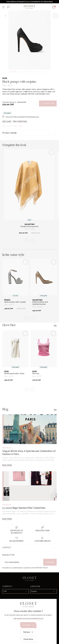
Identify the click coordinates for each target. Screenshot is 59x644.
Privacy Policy (42, 568)
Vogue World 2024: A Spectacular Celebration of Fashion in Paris (29, 453)
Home (4, 126)
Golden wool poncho (29, 227)
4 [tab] (38, 72)
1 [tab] (13, 72)
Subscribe (50, 562)
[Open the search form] (8, 7)
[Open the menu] (3, 7)
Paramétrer (28, 639)
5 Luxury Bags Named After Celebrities (24, 508)
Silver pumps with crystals (15, 302)
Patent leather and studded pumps (40, 303)
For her (10, 126)
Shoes (15, 126)
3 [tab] (29, 72)
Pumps (21, 126)
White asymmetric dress (14, 374)
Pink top (36, 374)
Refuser (28, 632)
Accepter (28, 625)
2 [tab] (21, 72)
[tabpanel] (29, 40)
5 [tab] (46, 72)
